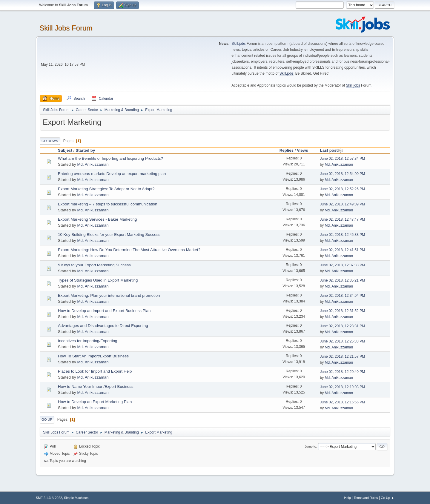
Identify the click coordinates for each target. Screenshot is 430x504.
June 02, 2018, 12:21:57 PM (343, 357)
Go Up (47, 420)
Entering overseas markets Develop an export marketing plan (112, 174)
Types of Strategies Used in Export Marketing (98, 280)
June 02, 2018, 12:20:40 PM (343, 372)
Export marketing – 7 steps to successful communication (108, 204)
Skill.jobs (238, 44)
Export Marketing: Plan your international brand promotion (109, 295)
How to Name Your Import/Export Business (96, 387)
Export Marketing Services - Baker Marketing (97, 219)
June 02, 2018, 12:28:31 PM (343, 326)
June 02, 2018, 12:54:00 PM (343, 174)
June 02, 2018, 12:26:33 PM (343, 341)
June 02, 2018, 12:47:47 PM (343, 219)
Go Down (50, 141)
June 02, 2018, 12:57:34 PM (343, 159)
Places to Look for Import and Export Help (95, 371)
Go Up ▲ (387, 498)
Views (302, 150)
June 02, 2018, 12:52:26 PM (343, 189)
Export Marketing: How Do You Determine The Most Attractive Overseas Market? (129, 250)
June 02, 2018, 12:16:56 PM (343, 402)
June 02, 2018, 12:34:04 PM (343, 296)
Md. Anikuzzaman (93, 164)
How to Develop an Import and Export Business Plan (104, 311)
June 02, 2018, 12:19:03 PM (343, 387)
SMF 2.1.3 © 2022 (49, 498)
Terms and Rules (366, 498)
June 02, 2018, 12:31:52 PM (343, 311)
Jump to (310, 446)
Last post (332, 150)
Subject (65, 150)
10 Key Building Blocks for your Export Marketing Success (109, 235)
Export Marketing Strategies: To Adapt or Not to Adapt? (106, 189)
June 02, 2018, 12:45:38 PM (343, 235)
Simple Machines (76, 498)
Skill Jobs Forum (66, 28)
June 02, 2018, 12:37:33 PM (343, 265)
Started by (85, 150)
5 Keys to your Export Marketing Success (94, 265)
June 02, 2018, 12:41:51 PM (343, 250)
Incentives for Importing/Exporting (88, 341)
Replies (287, 150)
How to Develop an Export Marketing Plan (95, 402)
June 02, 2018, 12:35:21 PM (343, 280)
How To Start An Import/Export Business (93, 356)
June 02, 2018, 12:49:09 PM (343, 204)
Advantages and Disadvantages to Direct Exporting (103, 326)
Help (348, 498)
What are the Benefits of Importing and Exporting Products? (110, 158)
